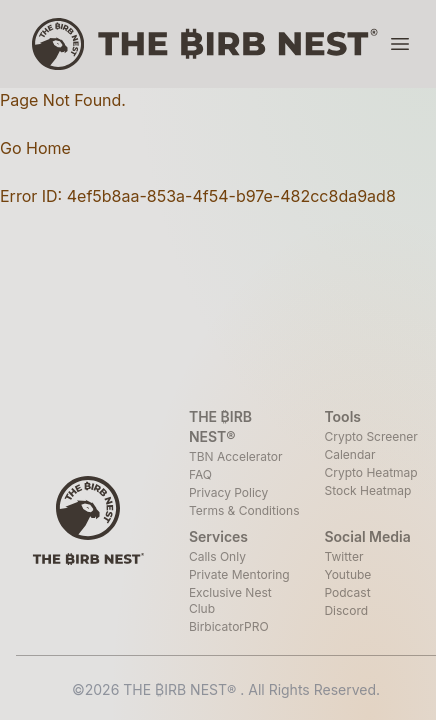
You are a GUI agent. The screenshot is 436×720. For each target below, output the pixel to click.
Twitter (343, 556)
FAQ (200, 474)
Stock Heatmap (367, 490)
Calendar (349, 454)
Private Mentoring (239, 574)
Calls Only (217, 556)
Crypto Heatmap (370, 472)
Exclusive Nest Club (230, 600)
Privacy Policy (228, 492)
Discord (346, 610)
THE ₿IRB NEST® (181, 689)
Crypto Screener (370, 436)
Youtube (347, 574)
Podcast (347, 592)
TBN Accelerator (236, 456)
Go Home (35, 148)
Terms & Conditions (244, 510)
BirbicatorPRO (229, 626)
